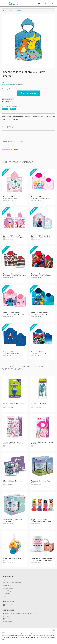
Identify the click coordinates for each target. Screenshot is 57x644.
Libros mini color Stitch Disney (14, 481)
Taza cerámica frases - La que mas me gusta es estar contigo (42, 559)
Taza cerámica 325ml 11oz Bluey (40, 482)
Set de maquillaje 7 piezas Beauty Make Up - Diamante (13, 443)
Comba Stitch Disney (38, 403)
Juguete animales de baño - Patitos (13, 559)
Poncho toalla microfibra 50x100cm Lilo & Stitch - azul (41, 314)
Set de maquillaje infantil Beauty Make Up (42, 443)
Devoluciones (6, 594)
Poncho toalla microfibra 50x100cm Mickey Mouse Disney (14, 275)
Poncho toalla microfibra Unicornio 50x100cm (12, 197)
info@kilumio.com (11, 619)
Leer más (52, 642)
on (2, 150)
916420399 (8, 616)
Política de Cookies (8, 588)
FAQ (4, 580)
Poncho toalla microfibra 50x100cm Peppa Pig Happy (13, 236)
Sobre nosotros (7, 585)
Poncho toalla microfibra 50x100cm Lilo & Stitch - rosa (13, 314)
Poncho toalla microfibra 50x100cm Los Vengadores (41, 352)
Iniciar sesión (6, 85)
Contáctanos (9, 622)
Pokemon (5, 109)
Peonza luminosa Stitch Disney (14, 403)
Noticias (5, 596)
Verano (10, 10)
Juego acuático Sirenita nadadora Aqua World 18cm (41, 520)
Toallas (18, 10)
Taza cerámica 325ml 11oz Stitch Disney (12, 520)
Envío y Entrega (7, 591)
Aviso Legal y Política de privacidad (12, 583)
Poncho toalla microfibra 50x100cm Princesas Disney (41, 197)
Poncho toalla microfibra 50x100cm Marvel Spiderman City (41, 276)
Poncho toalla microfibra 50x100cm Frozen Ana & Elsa (41, 236)
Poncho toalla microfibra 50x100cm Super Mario (12, 352)
